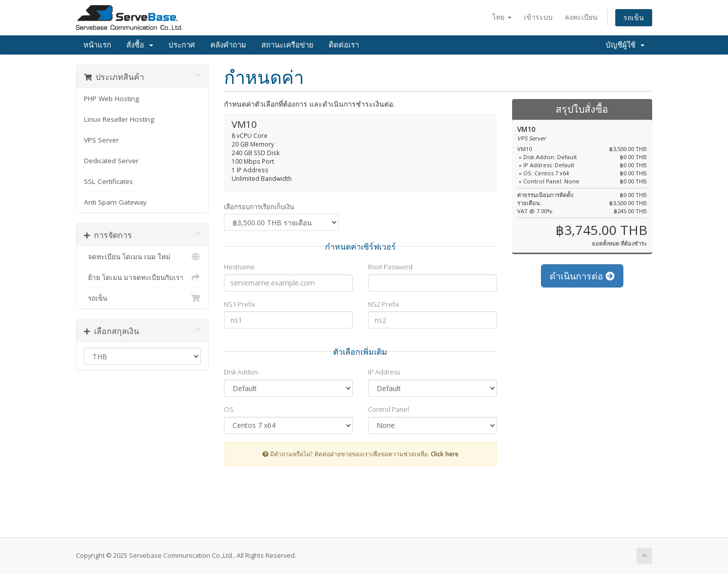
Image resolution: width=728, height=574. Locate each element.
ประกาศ (182, 45)
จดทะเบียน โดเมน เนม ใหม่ (142, 257)
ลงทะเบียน (581, 17)
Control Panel (389, 409)
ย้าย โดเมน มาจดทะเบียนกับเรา (142, 277)
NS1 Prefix (239, 304)
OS (229, 409)
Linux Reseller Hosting (119, 119)
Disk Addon (241, 372)
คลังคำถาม (228, 45)
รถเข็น (634, 17)
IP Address (384, 372)
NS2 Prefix (383, 304)
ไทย (502, 17)
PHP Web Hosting (111, 99)
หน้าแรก (97, 45)
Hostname (239, 267)
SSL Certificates (108, 181)
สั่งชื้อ (140, 45)
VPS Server (101, 140)
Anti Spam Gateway (115, 202)
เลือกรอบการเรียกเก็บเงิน (259, 207)
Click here (445, 454)
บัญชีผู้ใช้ (625, 45)
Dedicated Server (111, 161)
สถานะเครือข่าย (287, 45)
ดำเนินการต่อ (582, 276)
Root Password (390, 267)
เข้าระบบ (538, 17)
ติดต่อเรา (344, 45)
